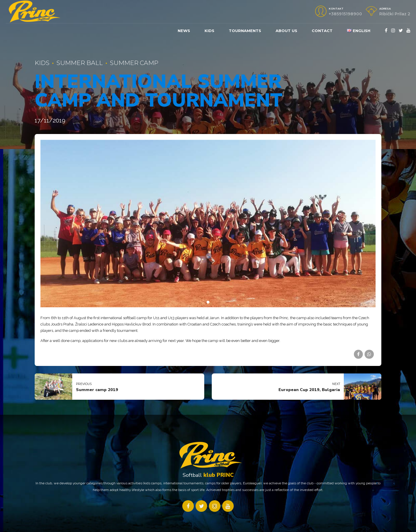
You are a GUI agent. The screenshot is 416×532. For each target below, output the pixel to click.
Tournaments (245, 31)
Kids (42, 63)
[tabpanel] (208, 224)
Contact (322, 31)
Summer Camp (134, 63)
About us (286, 31)
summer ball (80, 63)
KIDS (209, 31)
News (184, 31)
